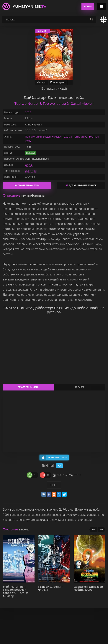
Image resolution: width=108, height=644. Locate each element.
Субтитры (31, 171)
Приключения (33, 137)
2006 (28, 112)
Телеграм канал (57, 457)
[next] (101, 530)
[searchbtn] (92, 20)
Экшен (47, 137)
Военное (94, 137)
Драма (68, 137)
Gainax (29, 165)
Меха (28, 141)
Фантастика (80, 137)
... (70, 82)
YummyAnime (30, 7)
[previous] (93, 530)
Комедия (57, 137)
